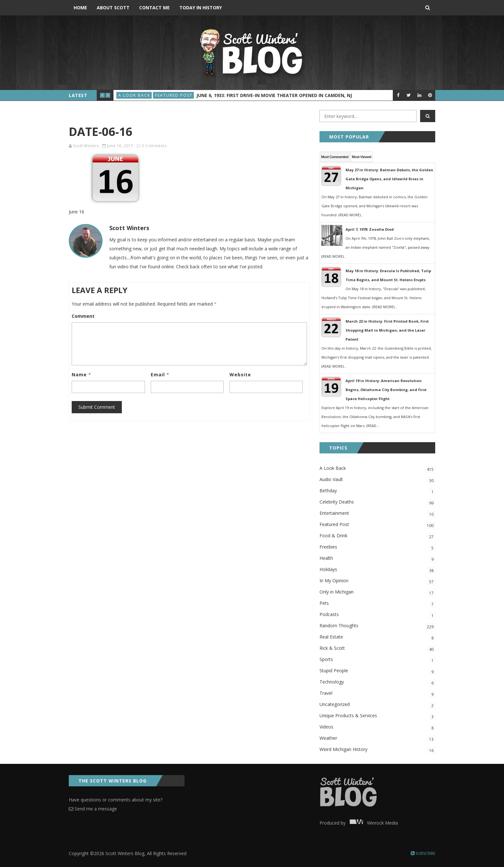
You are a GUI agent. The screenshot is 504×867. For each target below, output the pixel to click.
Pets (377, 604)
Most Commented (335, 157)
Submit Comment (97, 407)
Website (240, 375)
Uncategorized (377, 705)
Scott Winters (86, 146)
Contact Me (154, 8)
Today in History (201, 8)
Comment (83, 316)
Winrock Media (372, 823)
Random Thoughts (377, 626)
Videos (377, 727)
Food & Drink (377, 536)
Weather (377, 739)
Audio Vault (377, 480)
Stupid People (377, 671)
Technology (377, 682)
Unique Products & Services (377, 716)
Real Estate (377, 637)
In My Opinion (377, 581)
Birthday (377, 491)
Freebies (377, 547)
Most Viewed (362, 157)
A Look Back (134, 95)
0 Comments (154, 146)
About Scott (113, 8)
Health (377, 559)
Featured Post (174, 95)
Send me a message (93, 809)
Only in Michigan (377, 592)
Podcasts (377, 615)
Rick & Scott (377, 649)
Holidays (377, 570)
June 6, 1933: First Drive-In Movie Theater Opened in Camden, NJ (274, 95)
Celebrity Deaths (377, 502)
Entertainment (377, 514)
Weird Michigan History (377, 750)
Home (80, 8)
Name (81, 375)
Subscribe (423, 853)
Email (160, 375)
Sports (377, 660)
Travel (377, 694)
